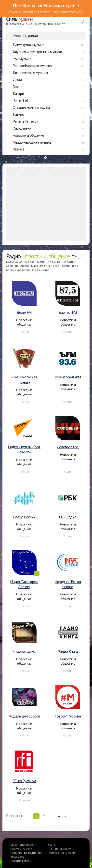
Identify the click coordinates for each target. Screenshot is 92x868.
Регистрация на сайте (61, 853)
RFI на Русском (24, 781)
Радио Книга (68, 652)
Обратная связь (21, 861)
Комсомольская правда (24, 380)
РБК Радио (68, 517)
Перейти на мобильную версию (46, 6)
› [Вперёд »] (66, 816)
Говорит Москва (68, 716)
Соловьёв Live (68, 447)
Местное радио (26, 36)
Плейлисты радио (59, 849)
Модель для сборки (24, 716)
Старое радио (24, 652)
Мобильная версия (23, 845)
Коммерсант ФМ (68, 377)
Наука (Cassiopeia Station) (24, 584)
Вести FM (24, 313)
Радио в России (21, 849)
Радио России (24, 517)
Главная (52, 845)
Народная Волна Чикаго (68, 584)
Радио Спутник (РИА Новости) (24, 450)
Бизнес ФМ (68, 313)
